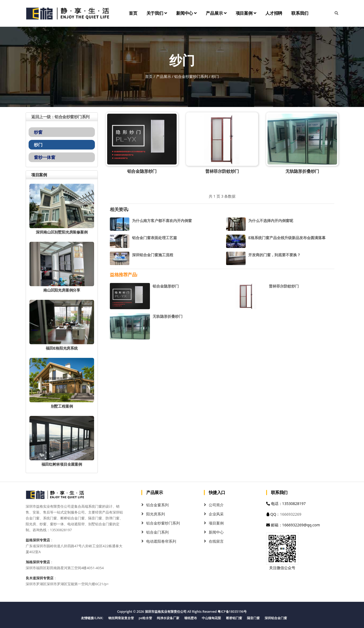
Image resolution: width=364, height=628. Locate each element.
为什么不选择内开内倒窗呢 (271, 221)
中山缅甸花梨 (211, 618)
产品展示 (216, 13)
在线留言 (216, 541)
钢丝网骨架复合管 (121, 618)
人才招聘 (274, 13)
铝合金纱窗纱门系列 (191, 76)
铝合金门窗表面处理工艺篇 (154, 238)
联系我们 (300, 13)
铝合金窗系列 (157, 505)
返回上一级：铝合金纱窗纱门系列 (60, 117)
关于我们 (157, 13)
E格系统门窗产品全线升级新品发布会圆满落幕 (287, 238)
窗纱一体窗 (45, 157)
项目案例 (246, 13)
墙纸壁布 (191, 618)
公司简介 (216, 505)
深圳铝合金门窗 (276, 618)
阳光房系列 (156, 514)
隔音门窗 (253, 618)
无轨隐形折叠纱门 (302, 171)
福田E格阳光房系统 (62, 348)
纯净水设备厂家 (168, 618)
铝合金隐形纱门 (142, 171)
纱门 (38, 145)
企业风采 (216, 514)
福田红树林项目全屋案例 (62, 464)
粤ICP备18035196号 (232, 612)
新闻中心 (186, 13)
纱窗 (38, 132)
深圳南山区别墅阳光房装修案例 (62, 232)
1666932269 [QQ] (291, 514)
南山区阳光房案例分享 (62, 290)
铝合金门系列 (157, 532)
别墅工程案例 (62, 406)
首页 (133, 13)
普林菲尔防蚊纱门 (222, 171)
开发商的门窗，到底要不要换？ (274, 255)
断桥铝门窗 (234, 618)
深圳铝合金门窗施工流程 (153, 255)
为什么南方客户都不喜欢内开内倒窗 (162, 221)
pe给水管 (145, 618)
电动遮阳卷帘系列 (161, 541)
